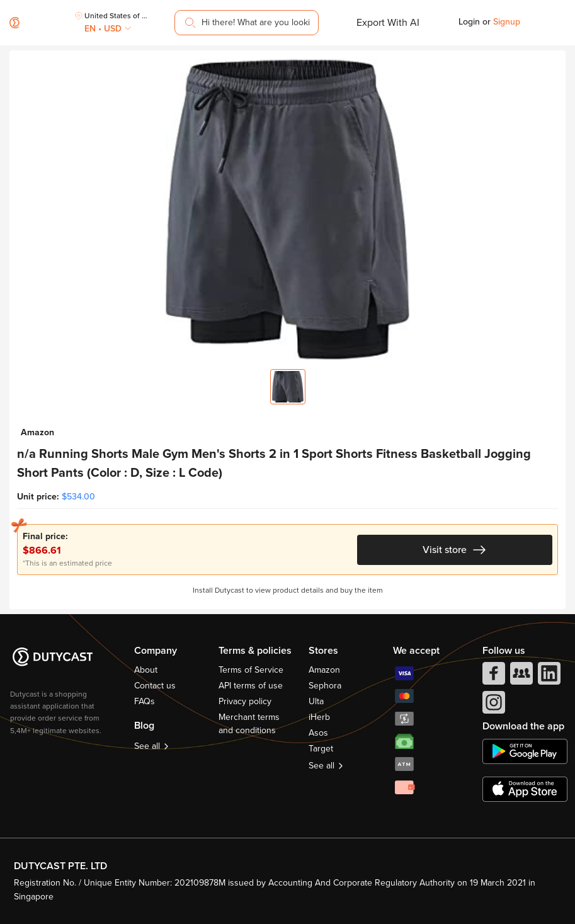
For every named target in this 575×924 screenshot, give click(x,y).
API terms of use (251, 686)
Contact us (155, 686)
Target (321, 749)
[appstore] (525, 789)
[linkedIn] (548, 676)
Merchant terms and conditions (249, 724)
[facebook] (492, 676)
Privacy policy (245, 701)
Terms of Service (251, 670)
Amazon (324, 670)
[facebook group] (520, 676)
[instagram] (492, 705)
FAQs (145, 701)
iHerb (319, 717)
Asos (318, 733)
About (146, 670)
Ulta (316, 701)
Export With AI (388, 23)
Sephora (325, 686)
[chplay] (525, 751)
